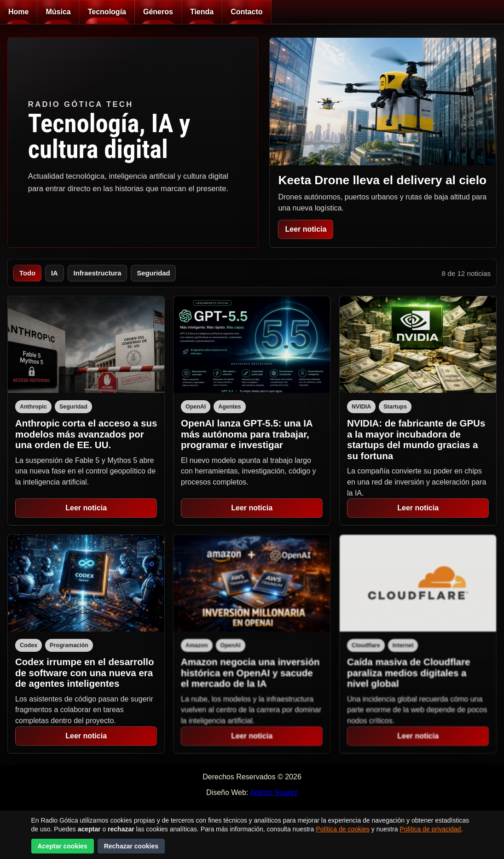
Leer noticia (306, 229)
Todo (27, 273)
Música (58, 12)
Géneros (158, 12)
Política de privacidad (430, 829)
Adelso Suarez (274, 792)
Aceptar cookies (63, 846)
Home (18, 12)
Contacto (246, 12)
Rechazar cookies (131, 846)
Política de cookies (343, 829)
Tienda (202, 12)
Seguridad (153, 273)
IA (55, 273)
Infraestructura (98, 273)
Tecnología (107, 12)
